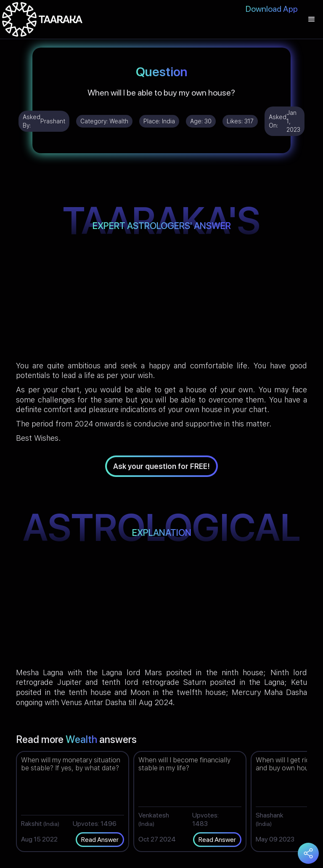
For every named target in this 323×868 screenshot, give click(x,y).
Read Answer (100, 840)
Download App (272, 9)
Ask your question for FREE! (161, 466)
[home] (42, 19)
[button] (312, 19)
